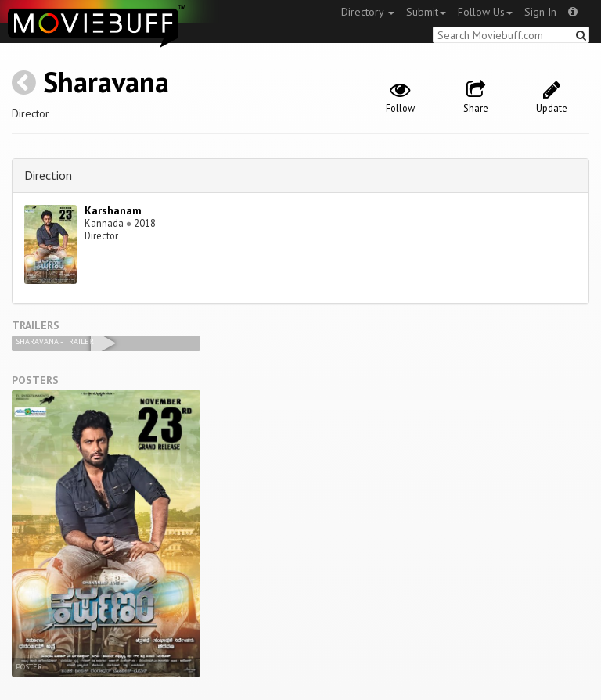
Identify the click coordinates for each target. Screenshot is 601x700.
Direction (48, 175)
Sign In (540, 12)
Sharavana (106, 82)
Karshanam (113, 210)
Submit (426, 12)
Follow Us (485, 12)
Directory (368, 12)
